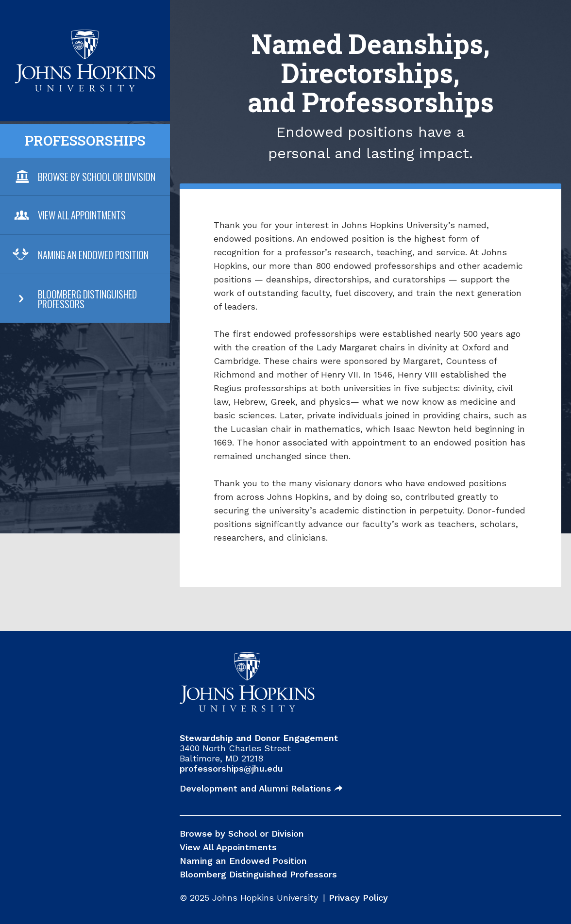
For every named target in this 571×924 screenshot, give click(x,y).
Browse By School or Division (97, 177)
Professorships (85, 140)
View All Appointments (82, 215)
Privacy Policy (358, 898)
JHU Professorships (85, 36)
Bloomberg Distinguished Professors (87, 299)
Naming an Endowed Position (93, 255)
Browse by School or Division (242, 833)
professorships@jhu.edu (231, 768)
